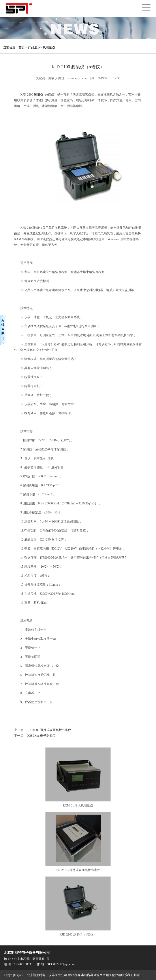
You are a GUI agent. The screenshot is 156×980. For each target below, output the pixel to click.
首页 (22, 47)
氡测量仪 (49, 47)
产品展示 (34, 47)
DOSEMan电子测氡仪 (41, 736)
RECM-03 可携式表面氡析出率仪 (49, 730)
